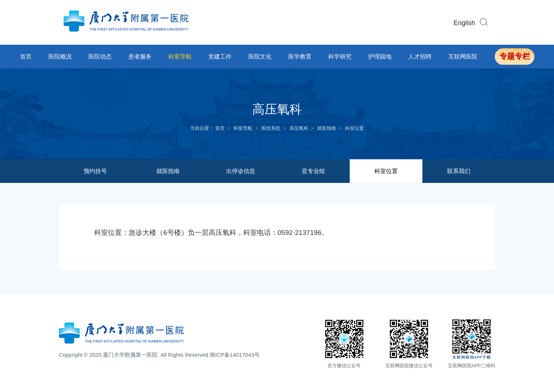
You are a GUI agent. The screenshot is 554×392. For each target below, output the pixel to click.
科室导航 (180, 57)
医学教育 (300, 57)
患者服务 (140, 57)
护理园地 (380, 57)
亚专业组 (313, 171)
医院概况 (60, 57)
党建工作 (220, 57)
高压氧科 (299, 128)
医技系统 (271, 128)
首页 (26, 57)
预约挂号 (95, 171)
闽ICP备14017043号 (235, 355)
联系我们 (459, 171)
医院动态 (100, 57)
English (464, 23)
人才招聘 (420, 57)
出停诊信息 (241, 171)
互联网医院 (463, 57)
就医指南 (326, 128)
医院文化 (260, 57)
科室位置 (354, 128)
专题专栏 (515, 56)
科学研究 (340, 57)
